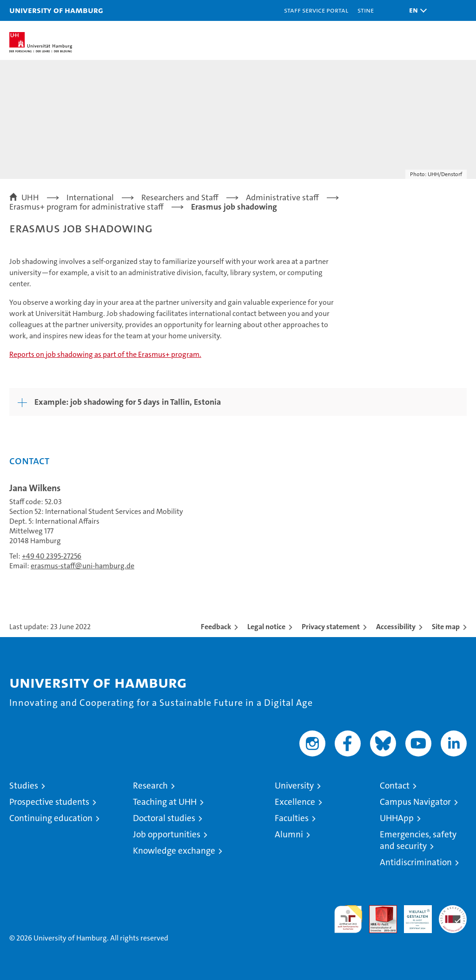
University (294, 786)
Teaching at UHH (165, 802)
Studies (24, 786)
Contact (395, 786)
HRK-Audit (413, 915)
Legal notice (266, 627)
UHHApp (397, 818)
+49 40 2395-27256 (52, 556)
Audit (378, 910)
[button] (416, 10)
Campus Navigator (415, 802)
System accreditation (453, 915)
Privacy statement (331, 627)
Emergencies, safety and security (418, 840)
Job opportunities (167, 834)
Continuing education (51, 818)
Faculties (292, 818)
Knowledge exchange (174, 851)
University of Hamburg (56, 10)
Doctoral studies (164, 818)
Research (150, 786)
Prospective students (49, 802)
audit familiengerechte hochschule (348, 919)
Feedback (216, 627)
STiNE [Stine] (366, 10)
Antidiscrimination (416, 862)
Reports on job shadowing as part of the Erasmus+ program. (105, 354)
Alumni (289, 834)
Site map (446, 627)
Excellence (295, 802)
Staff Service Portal (316, 10)
